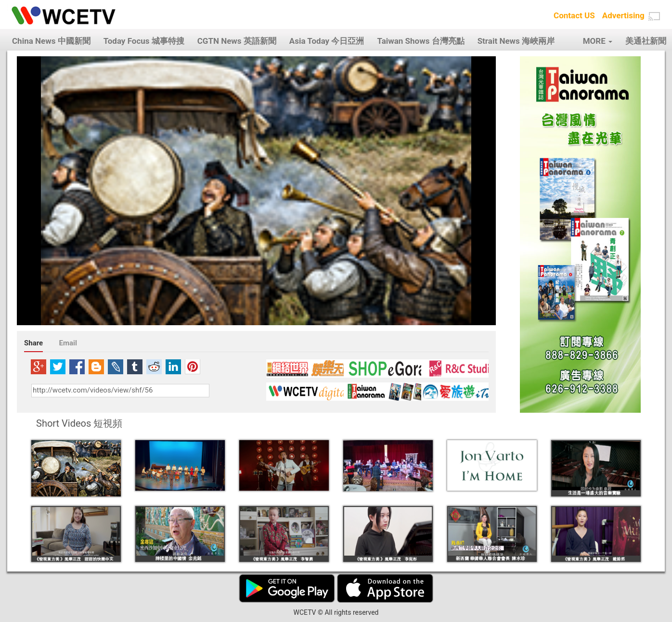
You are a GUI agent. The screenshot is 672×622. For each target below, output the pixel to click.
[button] (654, 16)
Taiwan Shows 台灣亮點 (420, 41)
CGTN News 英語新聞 (237, 41)
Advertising (623, 15)
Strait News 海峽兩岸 (516, 41)
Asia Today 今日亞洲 (327, 41)
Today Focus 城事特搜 (144, 41)
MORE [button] (598, 41)
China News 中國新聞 (51, 41)
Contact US (574, 15)
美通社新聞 (646, 41)
